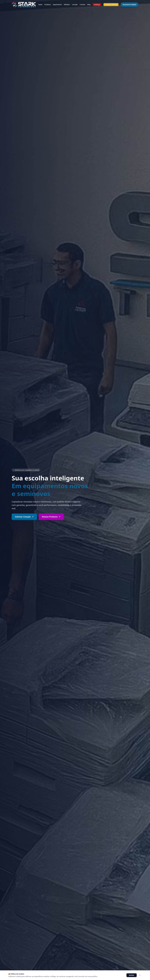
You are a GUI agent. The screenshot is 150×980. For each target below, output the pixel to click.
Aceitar (132, 975)
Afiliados (67, 5)
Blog (89, 5)
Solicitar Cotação (24, 517)
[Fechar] (140, 975)
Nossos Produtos (51, 517)
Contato (82, 5)
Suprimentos (57, 5)
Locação (75, 5)
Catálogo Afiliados (111, 5)
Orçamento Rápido (129, 5)
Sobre (40, 5)
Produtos (48, 5)
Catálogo (97, 5)
